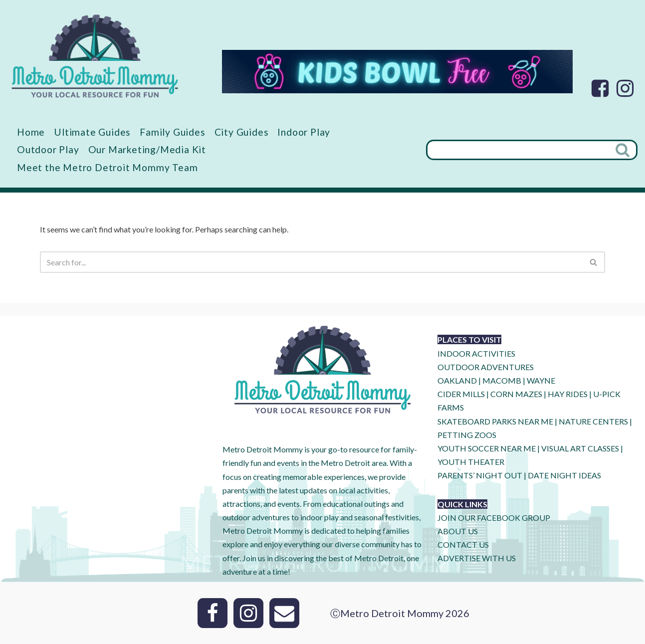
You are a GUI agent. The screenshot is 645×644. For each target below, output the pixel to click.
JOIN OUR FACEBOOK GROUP (494, 518)
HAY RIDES (568, 394)
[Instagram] (625, 88)
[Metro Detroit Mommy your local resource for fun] (95, 56)
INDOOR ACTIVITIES (476, 353)
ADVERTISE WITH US (477, 558)
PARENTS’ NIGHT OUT (480, 475)
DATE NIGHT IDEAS (564, 475)
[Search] (518, 150)
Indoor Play (304, 132)
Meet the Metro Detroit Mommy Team (107, 167)
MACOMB (502, 380)
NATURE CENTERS (593, 421)
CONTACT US (463, 544)
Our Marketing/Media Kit (147, 149)
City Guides (242, 132)
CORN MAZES (516, 394)
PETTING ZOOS (467, 435)
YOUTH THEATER (471, 462)
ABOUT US (458, 531)
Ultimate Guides (92, 132)
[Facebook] (600, 88)
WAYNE (541, 380)
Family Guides (172, 132)
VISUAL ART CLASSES (580, 448)
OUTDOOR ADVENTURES (486, 367)
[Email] (284, 613)
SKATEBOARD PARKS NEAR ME (496, 421)
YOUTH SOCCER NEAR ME (487, 448)
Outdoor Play (48, 149)
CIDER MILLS (461, 394)
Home (31, 132)
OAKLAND (457, 380)
